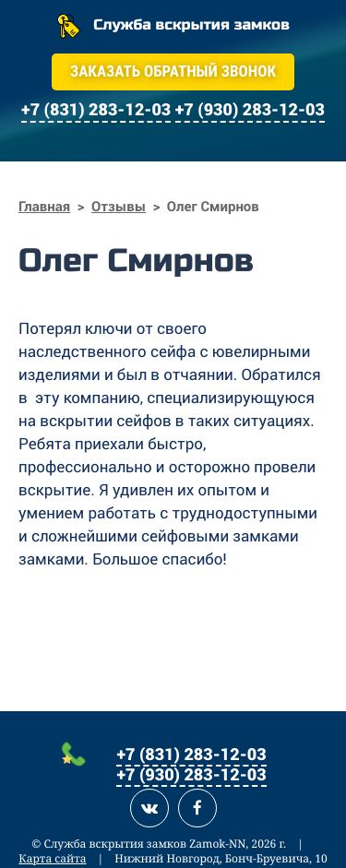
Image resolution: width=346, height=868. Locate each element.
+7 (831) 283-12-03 (191, 754)
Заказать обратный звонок (173, 72)
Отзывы (119, 207)
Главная (44, 207)
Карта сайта (52, 858)
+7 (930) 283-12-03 (191, 774)
